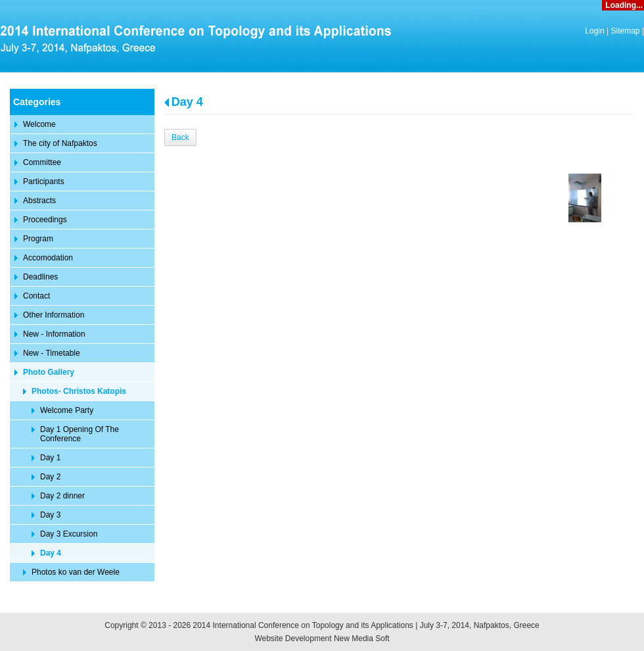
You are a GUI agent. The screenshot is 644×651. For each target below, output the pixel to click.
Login (594, 31)
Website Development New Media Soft (322, 639)
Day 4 (187, 102)
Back (180, 137)
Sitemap (626, 31)
